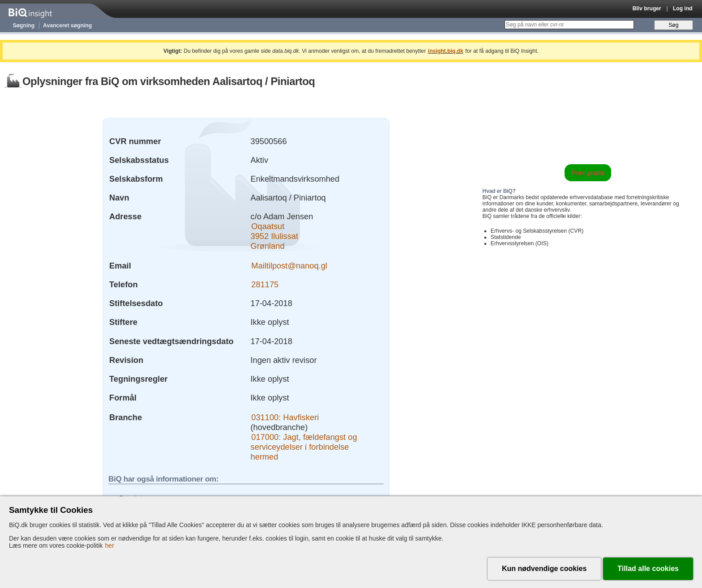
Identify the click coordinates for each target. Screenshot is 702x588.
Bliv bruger (647, 9)
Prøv (588, 173)
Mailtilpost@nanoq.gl (289, 266)
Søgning (24, 26)
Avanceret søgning (67, 26)
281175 (265, 284)
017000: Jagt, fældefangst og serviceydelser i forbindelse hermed (304, 447)
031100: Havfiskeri (285, 417)
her (110, 545)
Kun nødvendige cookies (544, 569)
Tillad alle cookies (648, 569)
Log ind (683, 9)
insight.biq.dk (446, 51)
